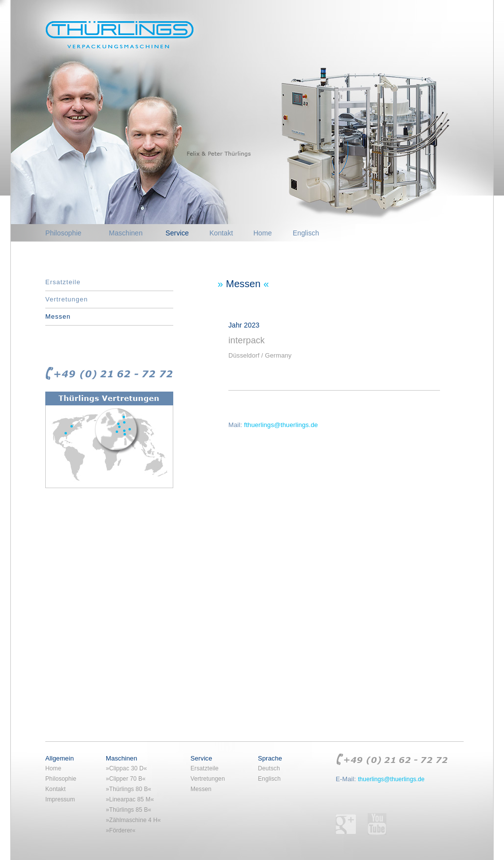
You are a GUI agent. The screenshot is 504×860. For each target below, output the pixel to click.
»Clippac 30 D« (126, 768)
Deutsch (269, 768)
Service (177, 233)
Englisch (306, 233)
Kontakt (221, 233)
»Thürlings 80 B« (128, 789)
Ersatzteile (63, 282)
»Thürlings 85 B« (128, 810)
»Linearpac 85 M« (130, 799)
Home (263, 233)
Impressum (60, 799)
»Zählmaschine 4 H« (133, 820)
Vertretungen (66, 299)
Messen (58, 316)
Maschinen (126, 233)
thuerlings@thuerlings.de (391, 779)
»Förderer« (121, 830)
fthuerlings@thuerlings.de (281, 425)
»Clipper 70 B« (126, 779)
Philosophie (63, 233)
